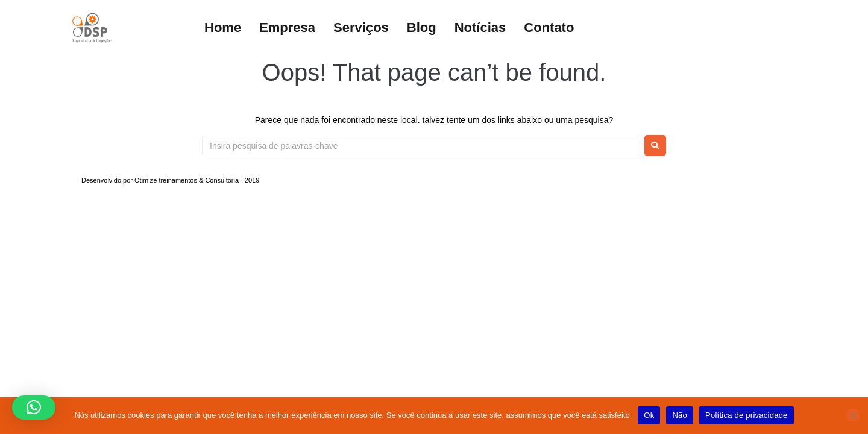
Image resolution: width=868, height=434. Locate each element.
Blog (422, 27)
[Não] (853, 415)
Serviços (361, 27)
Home (223, 27)
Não (680, 415)
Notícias (480, 27)
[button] (34, 407)
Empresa (287, 27)
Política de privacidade (747, 415)
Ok (649, 415)
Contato (549, 27)
